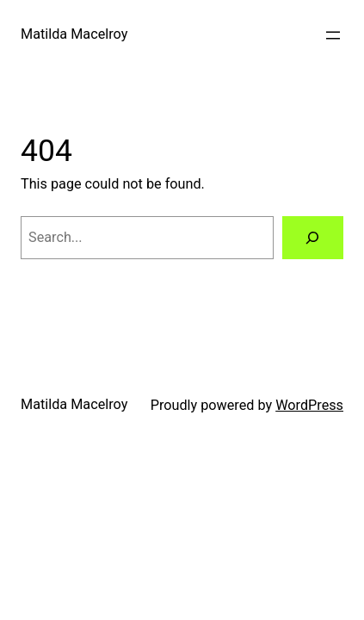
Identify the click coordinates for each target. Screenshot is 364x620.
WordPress (309, 405)
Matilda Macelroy (74, 34)
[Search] (313, 238)
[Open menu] (333, 35)
